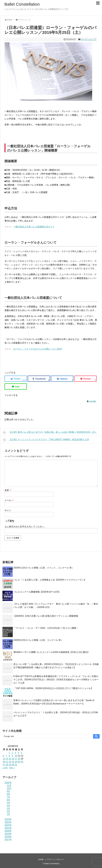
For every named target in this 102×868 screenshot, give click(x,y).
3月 (9, 808)
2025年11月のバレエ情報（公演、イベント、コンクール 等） (44, 568)
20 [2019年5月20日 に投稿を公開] (4, 762)
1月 (9, 814)
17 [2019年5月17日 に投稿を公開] (16, 759)
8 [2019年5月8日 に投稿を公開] (9, 756)
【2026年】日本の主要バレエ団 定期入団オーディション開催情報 (46, 616)
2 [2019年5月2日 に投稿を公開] (12, 753)
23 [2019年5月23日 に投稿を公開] (13, 762)
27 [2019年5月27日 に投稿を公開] (4, 765)
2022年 (8, 825)
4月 (9, 806)
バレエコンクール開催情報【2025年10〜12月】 (37, 592)
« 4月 (5, 768)
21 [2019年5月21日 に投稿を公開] (7, 762)
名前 (8, 490)
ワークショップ (88, 39)
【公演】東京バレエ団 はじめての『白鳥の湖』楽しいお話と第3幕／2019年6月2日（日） (50, 432)
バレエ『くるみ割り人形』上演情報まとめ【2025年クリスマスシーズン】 (50, 580)
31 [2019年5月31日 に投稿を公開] (16, 765)
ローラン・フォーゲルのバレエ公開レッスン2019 (38, 349)
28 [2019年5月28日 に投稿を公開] (7, 765)
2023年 (8, 822)
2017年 (8, 839)
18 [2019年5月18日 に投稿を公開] (19, 759)
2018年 (8, 837)
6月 (9, 800)
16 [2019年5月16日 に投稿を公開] (13, 759)
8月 (9, 794)
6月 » (12, 768)
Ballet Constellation (22, 4)
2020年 (8, 831)
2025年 (8, 783)
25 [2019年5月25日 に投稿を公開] (19, 762)
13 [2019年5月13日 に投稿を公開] (4, 759)
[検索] (48, 736)
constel (93, 401)
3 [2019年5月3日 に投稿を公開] (15, 753)
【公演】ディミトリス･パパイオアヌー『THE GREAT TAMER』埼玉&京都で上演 (46, 440)
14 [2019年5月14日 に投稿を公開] (7, 759)
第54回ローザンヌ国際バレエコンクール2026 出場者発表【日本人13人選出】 (51, 652)
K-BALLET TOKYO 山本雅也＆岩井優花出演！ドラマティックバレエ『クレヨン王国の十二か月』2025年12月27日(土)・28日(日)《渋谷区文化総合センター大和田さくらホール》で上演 (56, 680)
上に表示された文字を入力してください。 (25, 527)
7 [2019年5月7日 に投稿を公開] (6, 756)
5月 (9, 803)
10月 (9, 788)
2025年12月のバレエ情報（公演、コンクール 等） (38, 640)
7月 (9, 797)
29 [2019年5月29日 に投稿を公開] (10, 765)
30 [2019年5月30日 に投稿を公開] (13, 765)
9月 (9, 791)
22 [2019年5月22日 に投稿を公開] (10, 762)
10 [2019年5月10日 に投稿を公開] (16, 756)
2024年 (8, 819)
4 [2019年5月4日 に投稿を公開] (18, 753)
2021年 (8, 828)
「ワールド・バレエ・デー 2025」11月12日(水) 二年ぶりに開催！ (46, 628)
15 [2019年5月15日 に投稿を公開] (10, 759)
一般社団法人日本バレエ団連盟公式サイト (34, 227)
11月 (9, 785)
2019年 (8, 834)
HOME (41, 859)
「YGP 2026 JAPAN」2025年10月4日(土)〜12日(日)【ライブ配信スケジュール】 (53, 688)
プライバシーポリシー (55, 859)
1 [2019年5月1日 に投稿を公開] (9, 753)
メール (9, 500)
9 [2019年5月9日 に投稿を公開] (12, 756)
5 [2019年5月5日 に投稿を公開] (21, 753)
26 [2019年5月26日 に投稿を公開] (22, 762)
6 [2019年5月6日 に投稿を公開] (3, 756)
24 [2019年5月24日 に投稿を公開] (16, 762)
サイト (8, 510)
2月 (9, 811)
